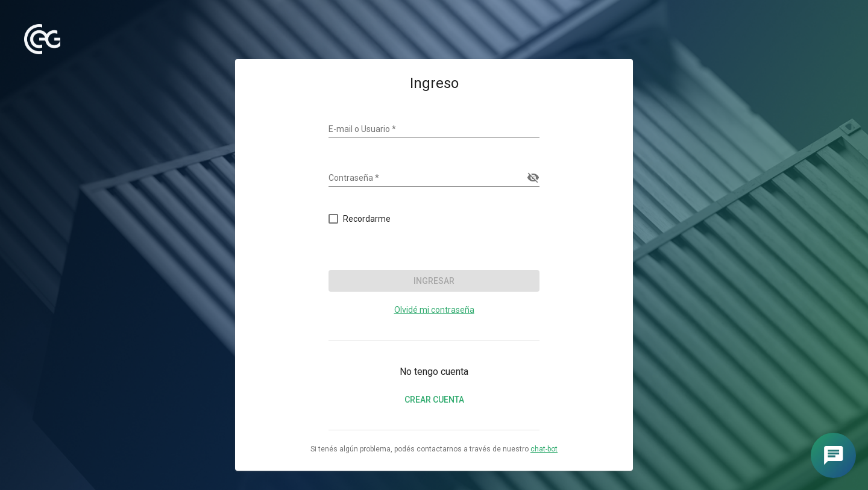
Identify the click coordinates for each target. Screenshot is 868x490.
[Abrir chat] (833, 455)
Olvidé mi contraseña (434, 310)
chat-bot (544, 449)
